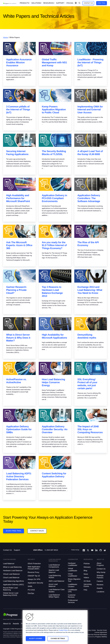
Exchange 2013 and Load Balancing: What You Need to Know (90, 290)
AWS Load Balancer (56, 581)
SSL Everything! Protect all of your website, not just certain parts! (87, 384)
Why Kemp (101, 572)
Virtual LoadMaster (73, 570)
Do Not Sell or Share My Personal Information (92, 635)
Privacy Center (91, 630)
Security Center (102, 630)
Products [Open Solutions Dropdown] (24, 3)
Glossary (87, 567)
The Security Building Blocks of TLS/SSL (54, 153)
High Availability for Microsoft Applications (54, 336)
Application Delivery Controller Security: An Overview (55, 430)
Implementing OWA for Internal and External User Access (90, 110)
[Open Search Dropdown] (79, 3)
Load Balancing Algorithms (13, 581)
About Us (7, 624)
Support (17, 550)
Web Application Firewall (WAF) (34, 568)
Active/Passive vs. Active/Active (16, 381)
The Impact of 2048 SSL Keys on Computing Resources (90, 430)
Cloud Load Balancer (11, 578)
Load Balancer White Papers (54, 596)
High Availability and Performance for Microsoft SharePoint (18, 198)
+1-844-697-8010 (51, 550)
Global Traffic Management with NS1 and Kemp (54, 63)
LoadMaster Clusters (73, 585)
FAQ (85, 590)
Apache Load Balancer (54, 571)
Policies (87, 564)
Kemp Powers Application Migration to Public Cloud (54, 110)
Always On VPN (34, 579)
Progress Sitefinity (101, 637)
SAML (30, 586)
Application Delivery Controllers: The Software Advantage (89, 198)
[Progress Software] (11, 615)
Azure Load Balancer (53, 585)
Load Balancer (9, 564)
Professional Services (73, 601)
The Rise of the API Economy (88, 244)
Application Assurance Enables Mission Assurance (19, 63)
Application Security (35, 583)
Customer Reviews (72, 596)
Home (5, 38)
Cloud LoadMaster (73, 575)
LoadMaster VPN (73, 591)
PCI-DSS (31, 590)
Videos (86, 578)
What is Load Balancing (12, 567)
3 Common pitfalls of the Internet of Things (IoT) (18, 110)
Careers (100, 581)
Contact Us (88, 3)
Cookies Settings (58, 639)
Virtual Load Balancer (11, 574)
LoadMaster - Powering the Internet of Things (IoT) (90, 63)
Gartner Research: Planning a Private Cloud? (16, 290)
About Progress (100, 564)
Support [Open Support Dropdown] (60, 3)
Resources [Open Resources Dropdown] (49, 3)
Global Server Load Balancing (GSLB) (11, 594)
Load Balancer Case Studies (57, 591)
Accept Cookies (36, 639)
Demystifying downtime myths (87, 336)
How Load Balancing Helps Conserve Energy (53, 382)
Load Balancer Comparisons (54, 566)
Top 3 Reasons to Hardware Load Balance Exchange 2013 (52, 291)
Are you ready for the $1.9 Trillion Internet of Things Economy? (54, 245)
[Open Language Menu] (76, 3)
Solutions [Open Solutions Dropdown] (36, 3)
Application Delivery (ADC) (13, 585)
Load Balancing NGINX (55, 577)
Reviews (100, 585)
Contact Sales (37, 531)
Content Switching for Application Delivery (54, 475)
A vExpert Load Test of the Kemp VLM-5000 (90, 153)
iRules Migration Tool (74, 580)
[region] (55, 627)
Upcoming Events (88, 585)
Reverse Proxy (33, 572)
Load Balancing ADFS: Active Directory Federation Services (19, 477)
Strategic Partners (100, 577)
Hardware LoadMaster (73, 564)
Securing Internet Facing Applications (17, 153)
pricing (70, 3)
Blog (85, 571)
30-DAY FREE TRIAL (14, 531)
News (86, 574)
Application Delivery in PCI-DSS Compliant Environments (54, 198)
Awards (100, 588)
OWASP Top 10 (34, 576)
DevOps (31, 593)
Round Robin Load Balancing (10, 589)
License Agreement (101, 632)
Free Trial (102, 3)
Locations (100, 592)
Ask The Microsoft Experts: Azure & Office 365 (19, 245)
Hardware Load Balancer (13, 571)
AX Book (87, 581)
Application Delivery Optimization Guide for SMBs (19, 430)
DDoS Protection (34, 564)
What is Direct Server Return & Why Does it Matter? (18, 338)
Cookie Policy (63, 630)
